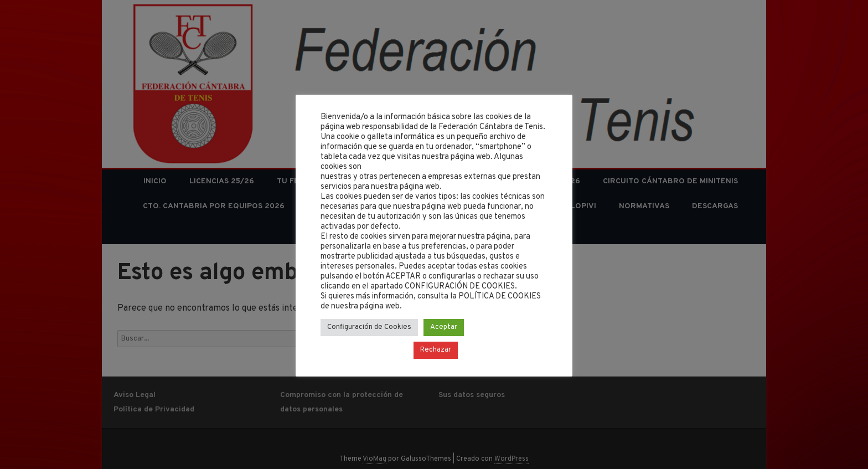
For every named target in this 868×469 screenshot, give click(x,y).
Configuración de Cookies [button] (369, 327)
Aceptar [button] (444, 327)
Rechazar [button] (436, 350)
